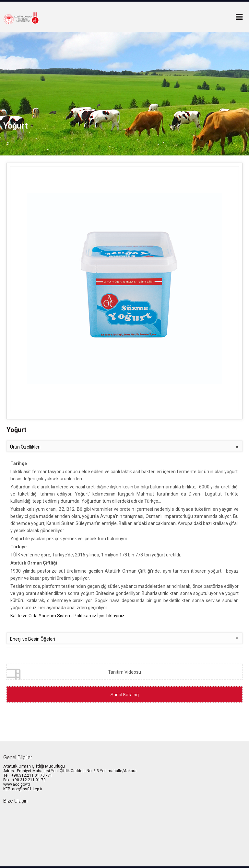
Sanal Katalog (125, 695)
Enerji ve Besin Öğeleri (33, 639)
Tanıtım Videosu (74, 674)
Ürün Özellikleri (25, 447)
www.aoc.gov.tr (17, 784)
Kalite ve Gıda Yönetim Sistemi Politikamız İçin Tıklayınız (67, 616)
